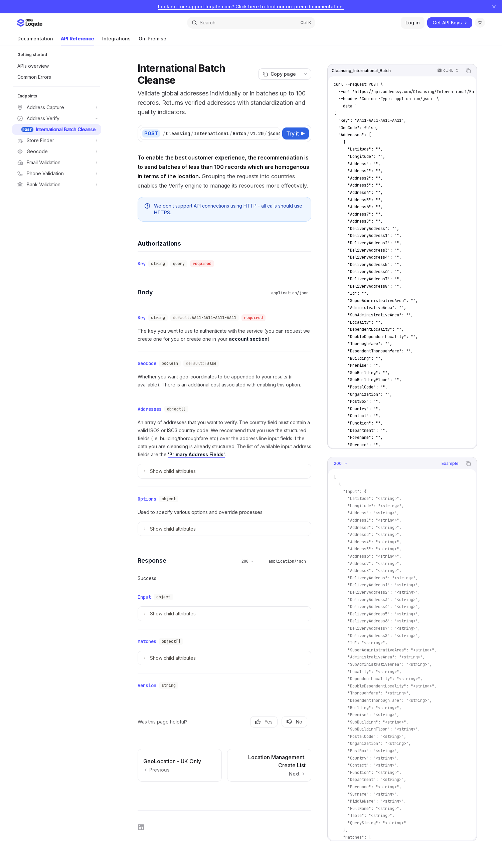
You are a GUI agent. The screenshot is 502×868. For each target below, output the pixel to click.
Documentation (35, 41)
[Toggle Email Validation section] (57, 163)
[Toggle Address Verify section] (57, 118)
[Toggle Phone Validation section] (57, 174)
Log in (413, 23)
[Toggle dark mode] (480, 23)
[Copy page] (279, 74)
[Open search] (251, 23)
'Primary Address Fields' (196, 454)
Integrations (116, 41)
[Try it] (296, 133)
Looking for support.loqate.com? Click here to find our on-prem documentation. (251, 7)
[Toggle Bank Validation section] (57, 185)
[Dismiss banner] (494, 7)
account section (248, 339)
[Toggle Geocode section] (57, 152)
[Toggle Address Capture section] (57, 107)
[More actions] (306, 74)
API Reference (78, 41)
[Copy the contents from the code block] (468, 71)
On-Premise (152, 41)
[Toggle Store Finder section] (57, 140)
